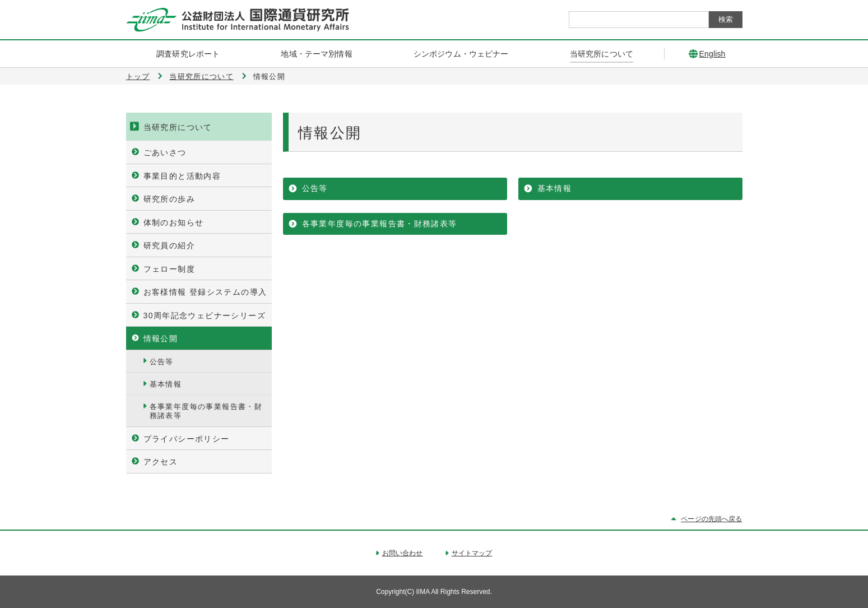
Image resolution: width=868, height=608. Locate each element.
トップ (138, 76)
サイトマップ (472, 553)
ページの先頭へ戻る (711, 519)
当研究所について (201, 76)
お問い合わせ (403, 553)
